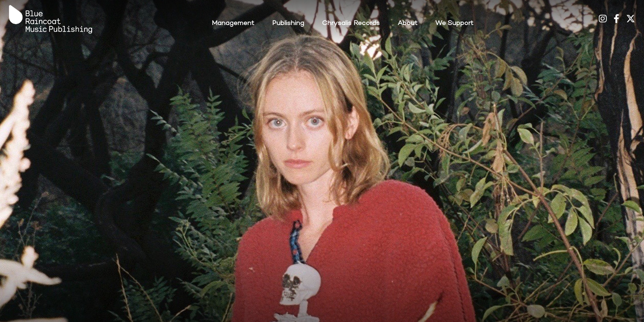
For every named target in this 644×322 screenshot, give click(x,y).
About (407, 23)
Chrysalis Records (351, 23)
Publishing (288, 23)
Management (233, 23)
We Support (454, 23)
